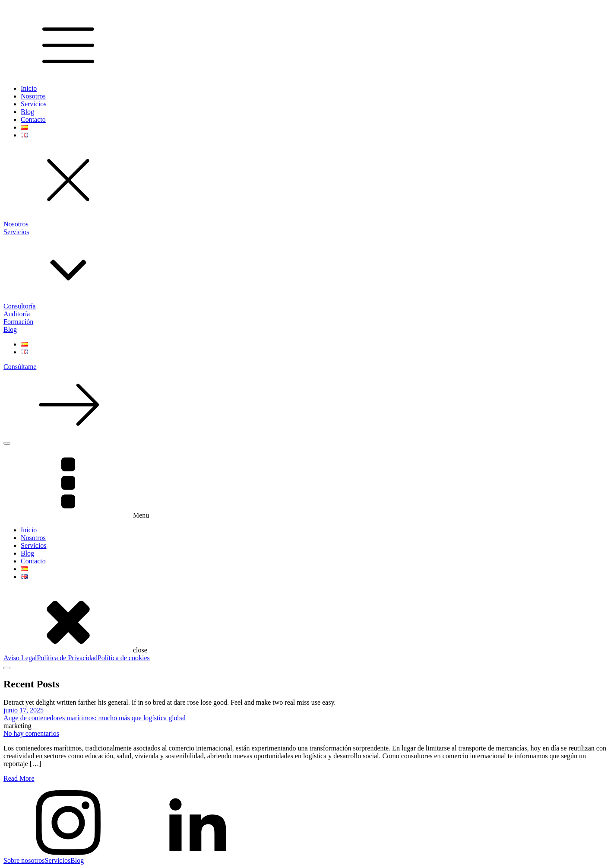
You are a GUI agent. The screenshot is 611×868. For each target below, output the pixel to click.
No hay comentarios (31, 733)
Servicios (34, 104)
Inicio (29, 88)
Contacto (33, 119)
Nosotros (33, 96)
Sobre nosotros (24, 860)
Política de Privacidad (67, 658)
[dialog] (305, 550)
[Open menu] (7, 443)
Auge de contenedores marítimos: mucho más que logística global (95, 718)
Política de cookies (124, 658)
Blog (27, 112)
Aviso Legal (20, 658)
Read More (19, 778)
